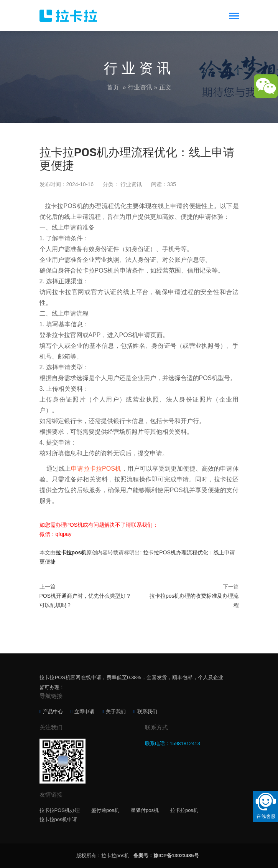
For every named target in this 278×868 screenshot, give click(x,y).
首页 (113, 87)
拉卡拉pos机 (71, 552)
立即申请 (84, 712)
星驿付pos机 (145, 810)
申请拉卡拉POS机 (96, 469)
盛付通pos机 (105, 810)
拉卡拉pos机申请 (58, 819)
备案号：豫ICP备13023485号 (166, 856)
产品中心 (53, 712)
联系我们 (147, 712)
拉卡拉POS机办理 (60, 810)
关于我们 (116, 712)
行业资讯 (140, 87)
